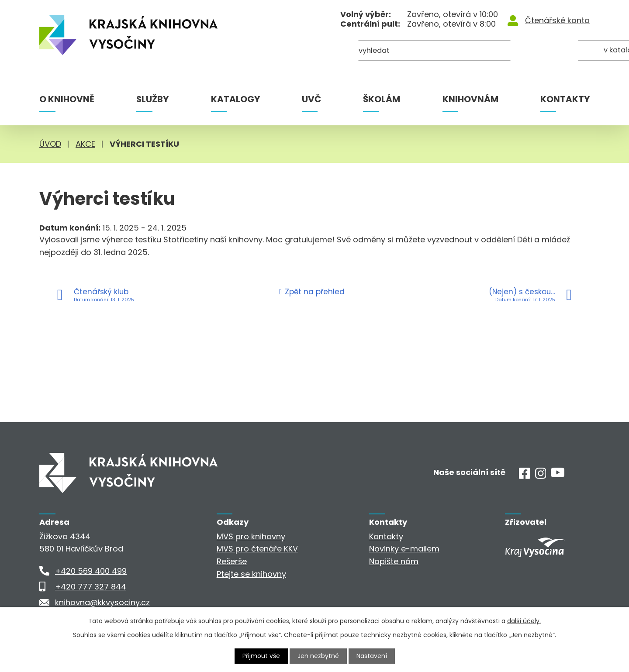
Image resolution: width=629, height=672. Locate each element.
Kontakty (565, 99)
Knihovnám (470, 99)
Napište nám (394, 561)
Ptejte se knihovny (251, 574)
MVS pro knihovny (251, 536)
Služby (152, 99)
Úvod (50, 144)
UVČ (311, 99)
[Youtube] (558, 474)
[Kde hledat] (547, 51)
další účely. (524, 621)
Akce (85, 144)
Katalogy (235, 99)
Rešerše (232, 561)
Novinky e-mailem (404, 549)
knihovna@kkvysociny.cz (102, 602)
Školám (382, 99)
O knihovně (67, 99)
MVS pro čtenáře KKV (257, 549)
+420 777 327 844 (91, 587)
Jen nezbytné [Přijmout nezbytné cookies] (318, 656)
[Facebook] (525, 476)
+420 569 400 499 (91, 571)
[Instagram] (541, 476)
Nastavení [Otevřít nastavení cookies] (372, 656)
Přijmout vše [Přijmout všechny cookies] (261, 656)
